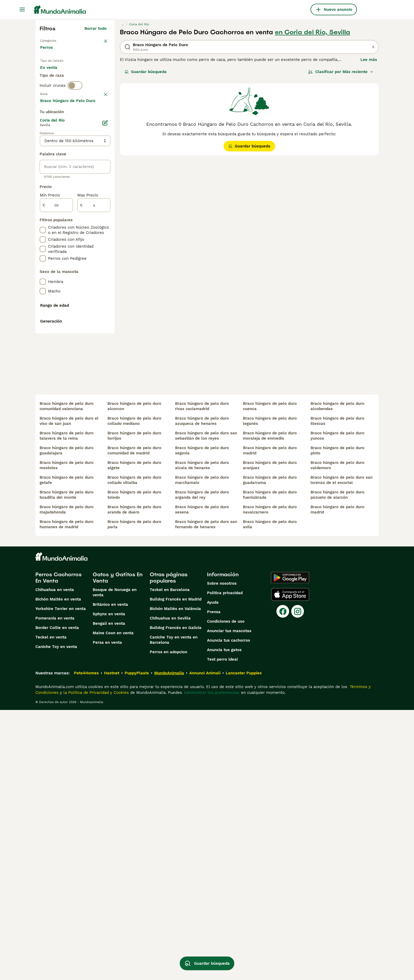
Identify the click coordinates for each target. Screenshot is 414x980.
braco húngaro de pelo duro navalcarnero (270, 780)
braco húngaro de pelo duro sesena (202, 780)
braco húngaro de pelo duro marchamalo (202, 750)
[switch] (75, 107)
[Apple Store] (290, 864)
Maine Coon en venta (113, 903)
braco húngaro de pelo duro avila (270, 794)
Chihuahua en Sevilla (170, 888)
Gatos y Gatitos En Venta (118, 848)
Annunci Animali (205, 943)
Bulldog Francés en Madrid (176, 869)
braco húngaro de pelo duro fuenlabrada (270, 765)
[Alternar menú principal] (22, 9)
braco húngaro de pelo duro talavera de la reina (67, 706)
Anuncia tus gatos (224, 920)
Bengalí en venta (109, 893)
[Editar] (105, 264)
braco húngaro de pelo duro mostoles (67, 735)
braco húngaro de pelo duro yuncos (337, 706)
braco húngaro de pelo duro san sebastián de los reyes (206, 706)
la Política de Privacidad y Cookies (95, 963)
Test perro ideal (222, 929)
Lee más (369, 60)
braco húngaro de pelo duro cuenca (270, 676)
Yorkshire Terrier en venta (61, 879)
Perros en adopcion (168, 922)
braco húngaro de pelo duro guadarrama (270, 750)
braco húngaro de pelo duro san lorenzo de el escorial (342, 750)
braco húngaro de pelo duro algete (134, 735)
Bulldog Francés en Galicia (176, 898)
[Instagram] (298, 881)
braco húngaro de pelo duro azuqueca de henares (202, 691)
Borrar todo (96, 28)
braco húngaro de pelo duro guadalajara (67, 720)
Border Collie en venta (57, 898)
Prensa (214, 882)
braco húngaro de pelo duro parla (134, 794)
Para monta (56, 87)
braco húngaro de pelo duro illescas (337, 691)
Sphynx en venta (109, 884)
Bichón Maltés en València (175, 879)
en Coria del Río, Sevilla (312, 32)
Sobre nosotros (222, 853)
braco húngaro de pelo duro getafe (67, 750)
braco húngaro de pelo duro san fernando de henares (206, 794)
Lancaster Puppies (244, 943)
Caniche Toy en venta (56, 917)
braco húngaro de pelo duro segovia (202, 720)
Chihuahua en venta (55, 860)
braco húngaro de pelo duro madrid (270, 720)
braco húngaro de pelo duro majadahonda (67, 780)
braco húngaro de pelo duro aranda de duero (134, 780)
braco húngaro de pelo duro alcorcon (134, 676)
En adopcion (85, 74)
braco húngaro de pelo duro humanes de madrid (67, 794)
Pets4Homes (86, 943)
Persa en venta (107, 912)
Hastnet (112, 943)
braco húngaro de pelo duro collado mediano (134, 691)
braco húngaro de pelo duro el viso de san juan (69, 691)
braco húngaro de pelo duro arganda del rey (202, 765)
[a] (94, 347)
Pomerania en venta (55, 888)
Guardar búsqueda (146, 72)
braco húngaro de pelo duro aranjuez (270, 735)
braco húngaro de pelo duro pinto (337, 720)
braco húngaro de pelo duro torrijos (134, 706)
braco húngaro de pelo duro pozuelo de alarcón (337, 765)
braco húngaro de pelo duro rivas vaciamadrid (202, 676)
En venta (53, 74)
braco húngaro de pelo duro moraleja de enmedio (270, 706)
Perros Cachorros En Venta (58, 848)
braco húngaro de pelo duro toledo (134, 765)
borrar (101, 118)
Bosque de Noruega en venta (115, 862)
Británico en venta (110, 875)
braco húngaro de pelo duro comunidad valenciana (67, 676)
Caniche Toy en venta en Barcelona (174, 910)
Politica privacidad (225, 863)
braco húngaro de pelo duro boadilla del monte (67, 765)
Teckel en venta (51, 907)
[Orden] (341, 72)
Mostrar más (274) (93, 241)
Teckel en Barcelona (170, 860)
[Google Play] (290, 848)
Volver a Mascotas (58, 40)
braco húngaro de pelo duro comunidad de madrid (134, 720)
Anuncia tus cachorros (229, 910)
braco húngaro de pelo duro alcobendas (337, 676)
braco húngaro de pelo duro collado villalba (134, 750)
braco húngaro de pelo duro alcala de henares (202, 735)
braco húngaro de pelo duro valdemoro (337, 735)
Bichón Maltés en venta (58, 869)
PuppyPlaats (137, 943)
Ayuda (213, 872)
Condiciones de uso (226, 891)
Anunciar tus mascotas (229, 901)
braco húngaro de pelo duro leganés (270, 691)
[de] (56, 347)
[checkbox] (43, 145)
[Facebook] (283, 881)
